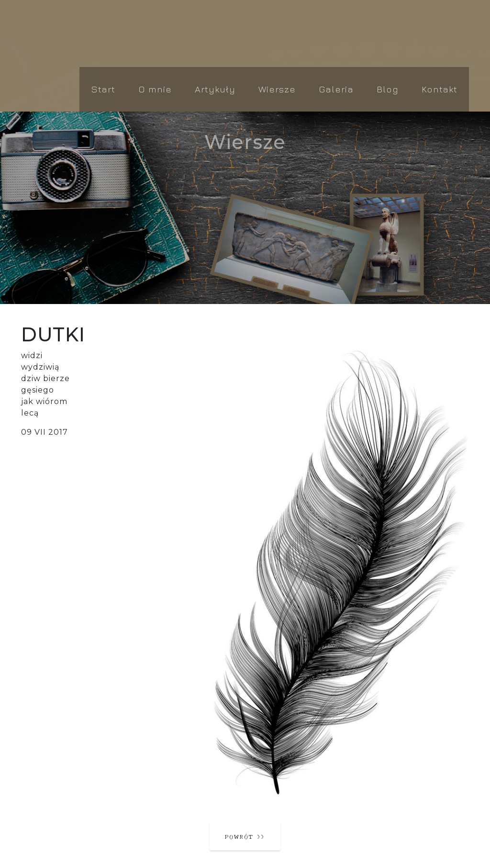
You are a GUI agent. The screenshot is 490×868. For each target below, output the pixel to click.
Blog (388, 89)
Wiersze (277, 89)
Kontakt (440, 89)
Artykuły (215, 89)
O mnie (155, 89)
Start (103, 89)
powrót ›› (245, 836)
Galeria (336, 89)
